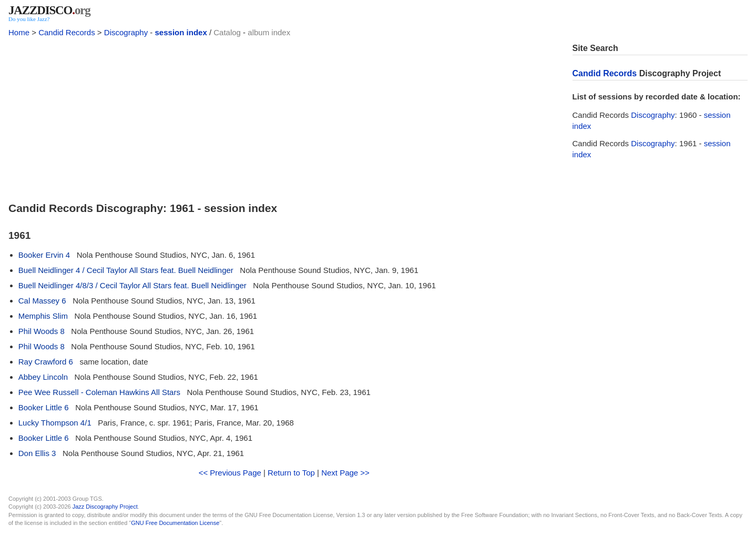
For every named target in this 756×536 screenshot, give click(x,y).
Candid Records (67, 32)
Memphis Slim (43, 316)
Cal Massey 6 (42, 301)
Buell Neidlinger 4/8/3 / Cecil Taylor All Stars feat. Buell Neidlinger (132, 285)
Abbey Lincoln (43, 377)
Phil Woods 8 (42, 331)
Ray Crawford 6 (46, 362)
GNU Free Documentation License (175, 523)
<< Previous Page (230, 473)
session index (181, 32)
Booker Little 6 (44, 407)
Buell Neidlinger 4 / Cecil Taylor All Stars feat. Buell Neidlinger (126, 270)
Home (19, 32)
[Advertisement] (284, 117)
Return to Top (291, 473)
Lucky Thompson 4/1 (55, 423)
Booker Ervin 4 (44, 255)
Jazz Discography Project (105, 507)
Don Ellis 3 (37, 453)
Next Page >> (345, 473)
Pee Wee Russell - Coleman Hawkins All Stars (99, 392)
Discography (126, 32)
